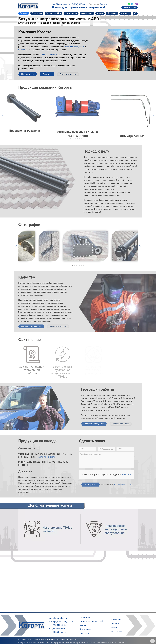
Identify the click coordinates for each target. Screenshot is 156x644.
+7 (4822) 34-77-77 (58, 632)
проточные (23, 50)
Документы (116, 631)
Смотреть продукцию (94, 424)
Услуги (100, 13)
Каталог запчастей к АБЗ (92, 621)
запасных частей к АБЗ (50, 55)
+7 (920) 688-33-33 (79, 4)
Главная (24, 13)
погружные (79, 47)
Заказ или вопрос (68, 74)
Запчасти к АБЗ (53, 13)
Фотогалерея (71, 13)
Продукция (37, 13)
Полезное (112, 13)
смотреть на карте (46, 457)
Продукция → (28, 74)
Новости (115, 623)
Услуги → (47, 74)
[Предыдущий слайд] (2, 116)
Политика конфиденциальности (62, 640)
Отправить (90, 485)
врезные (69, 47)
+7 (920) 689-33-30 (123, 485)
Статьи (114, 627)
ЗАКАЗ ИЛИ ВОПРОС (129, 8)
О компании (87, 13)
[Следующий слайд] (154, 116)
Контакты (125, 13)
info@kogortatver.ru (61, 4)
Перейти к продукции (31, 326)
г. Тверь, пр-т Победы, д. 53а (62, 622)
